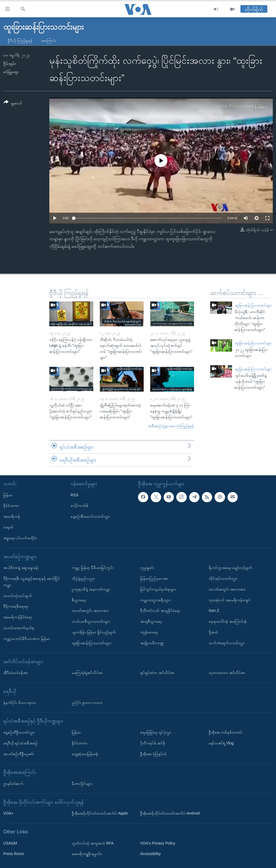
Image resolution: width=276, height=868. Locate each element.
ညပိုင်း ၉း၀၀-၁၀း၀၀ (87, 702)
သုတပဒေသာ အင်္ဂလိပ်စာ (227, 673)
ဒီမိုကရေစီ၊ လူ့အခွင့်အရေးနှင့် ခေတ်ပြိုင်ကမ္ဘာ (32, 582)
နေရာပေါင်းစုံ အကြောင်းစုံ (228, 621)
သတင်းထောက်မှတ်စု (19, 628)
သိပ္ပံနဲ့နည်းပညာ (83, 578)
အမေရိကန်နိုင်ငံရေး (18, 617)
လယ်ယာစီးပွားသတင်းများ (91, 621)
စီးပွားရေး (79, 600)
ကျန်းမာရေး (149, 632)
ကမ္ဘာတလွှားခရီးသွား (155, 600)
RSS (75, 495)
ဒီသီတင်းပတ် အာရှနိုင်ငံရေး (160, 611)
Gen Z (214, 611)
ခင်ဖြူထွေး (11, 72)
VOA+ (8, 813)
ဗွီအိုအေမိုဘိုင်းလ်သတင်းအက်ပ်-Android (170, 813)
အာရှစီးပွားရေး (151, 621)
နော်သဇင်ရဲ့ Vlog (221, 743)
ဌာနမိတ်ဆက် (13, 784)
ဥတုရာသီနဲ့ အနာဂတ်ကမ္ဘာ (91, 589)
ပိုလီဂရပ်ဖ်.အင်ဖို (153, 743)
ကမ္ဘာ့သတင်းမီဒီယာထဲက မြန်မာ (27, 638)
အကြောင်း (49, 40)
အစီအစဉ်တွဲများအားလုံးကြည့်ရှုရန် (171, 426)
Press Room (14, 854)
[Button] (13, 104)
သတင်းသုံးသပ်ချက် (18, 595)
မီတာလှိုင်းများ (82, 784)
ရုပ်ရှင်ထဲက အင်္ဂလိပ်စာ (157, 673)
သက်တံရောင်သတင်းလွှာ (227, 643)
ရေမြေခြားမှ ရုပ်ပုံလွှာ (156, 732)
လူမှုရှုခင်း (147, 568)
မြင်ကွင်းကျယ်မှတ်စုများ (158, 589)
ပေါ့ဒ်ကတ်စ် (80, 506)
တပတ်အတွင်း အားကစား (90, 611)
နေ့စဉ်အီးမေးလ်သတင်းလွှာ (90, 516)
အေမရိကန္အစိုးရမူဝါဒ (87, 854)
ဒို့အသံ (213, 632)
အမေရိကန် (12, 516)
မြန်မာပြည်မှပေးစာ (154, 578)
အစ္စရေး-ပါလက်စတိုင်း (20, 538)
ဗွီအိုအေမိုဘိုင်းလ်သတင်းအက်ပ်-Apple (100, 813)
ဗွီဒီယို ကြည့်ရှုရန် (20, 40)
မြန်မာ (8, 495)
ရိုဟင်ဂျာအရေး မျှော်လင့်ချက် (230, 568)
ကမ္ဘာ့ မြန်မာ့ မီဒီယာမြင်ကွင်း (93, 568)
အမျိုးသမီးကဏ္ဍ (152, 643)
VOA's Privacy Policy (158, 843)
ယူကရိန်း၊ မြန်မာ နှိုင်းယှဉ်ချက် (94, 632)
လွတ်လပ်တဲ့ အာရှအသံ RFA (93, 843)
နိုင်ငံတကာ (11, 506)
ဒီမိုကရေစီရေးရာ (16, 606)
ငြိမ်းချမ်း (10, 63)
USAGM (10, 843)
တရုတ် (8, 527)
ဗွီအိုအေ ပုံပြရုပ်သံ (153, 754)
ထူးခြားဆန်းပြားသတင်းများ (253, 305)
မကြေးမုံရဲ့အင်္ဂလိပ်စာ (87, 673)
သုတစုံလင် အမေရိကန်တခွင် (230, 600)
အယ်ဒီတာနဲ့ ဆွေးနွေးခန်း (21, 568)
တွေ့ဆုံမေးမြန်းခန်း (85, 754)
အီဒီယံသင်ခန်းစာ (16, 673)
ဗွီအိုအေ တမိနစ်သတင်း (226, 732)
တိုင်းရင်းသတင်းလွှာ (223, 578)
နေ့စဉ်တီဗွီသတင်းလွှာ (19, 732)
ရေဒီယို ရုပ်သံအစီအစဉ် (20, 743)
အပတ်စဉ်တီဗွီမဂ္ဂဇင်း (19, 754)
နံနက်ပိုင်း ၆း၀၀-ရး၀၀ (20, 702)
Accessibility (150, 854)
